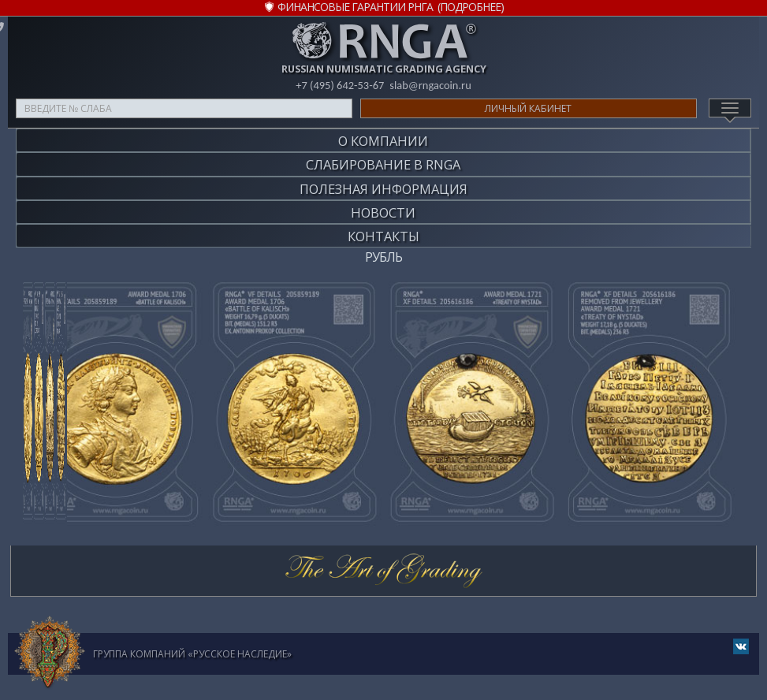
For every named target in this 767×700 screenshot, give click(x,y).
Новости (383, 203)
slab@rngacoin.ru (431, 85)
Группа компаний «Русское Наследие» (192, 641)
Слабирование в (383, 160)
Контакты (383, 224)
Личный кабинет (528, 108)
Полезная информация (383, 182)
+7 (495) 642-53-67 (339, 85)
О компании (383, 139)
